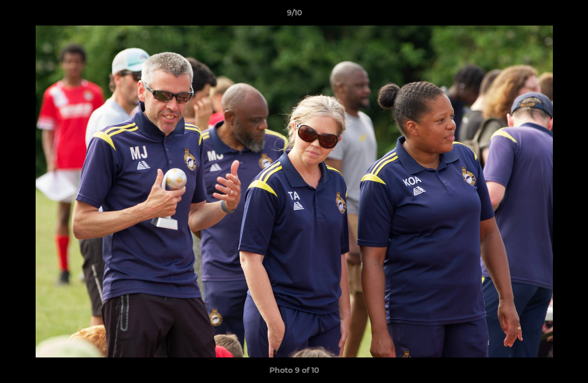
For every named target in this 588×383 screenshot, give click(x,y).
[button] (569, 15)
